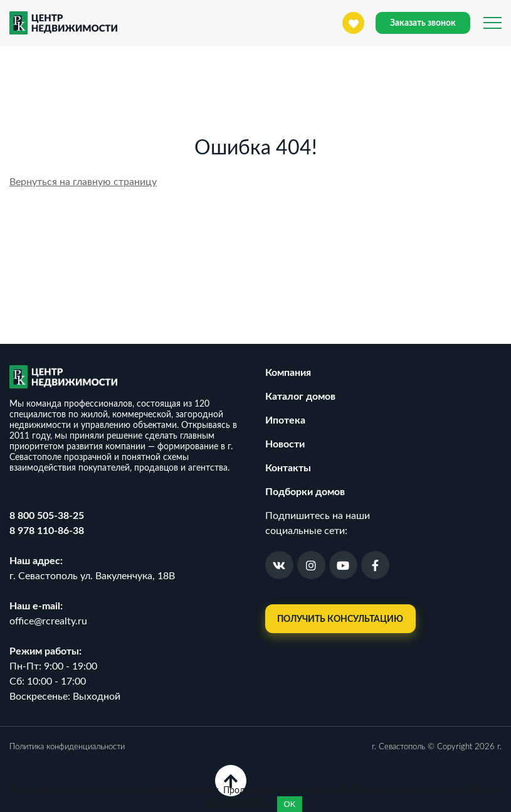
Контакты (288, 468)
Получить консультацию (340, 619)
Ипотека (285, 420)
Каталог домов (300, 397)
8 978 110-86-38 (47, 531)
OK (290, 804)
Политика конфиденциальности (67, 747)
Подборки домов (305, 492)
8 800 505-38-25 (47, 516)
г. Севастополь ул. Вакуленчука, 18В (92, 576)
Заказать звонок (423, 23)
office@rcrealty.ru (48, 621)
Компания (288, 373)
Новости (285, 444)
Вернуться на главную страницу (83, 182)
